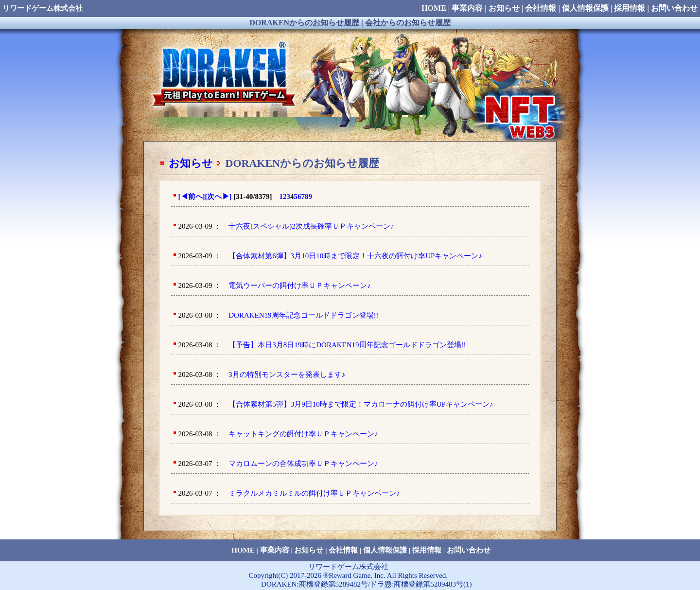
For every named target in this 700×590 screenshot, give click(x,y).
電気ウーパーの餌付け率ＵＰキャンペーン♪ (300, 286)
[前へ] (192, 197)
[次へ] (219, 197)
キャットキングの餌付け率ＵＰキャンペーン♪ (303, 434)
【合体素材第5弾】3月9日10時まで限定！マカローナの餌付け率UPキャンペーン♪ (361, 404)
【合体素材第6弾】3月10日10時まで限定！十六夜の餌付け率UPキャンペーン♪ (355, 256)
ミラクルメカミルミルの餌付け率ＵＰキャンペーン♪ (314, 493)
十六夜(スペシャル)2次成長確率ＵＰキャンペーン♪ (311, 226)
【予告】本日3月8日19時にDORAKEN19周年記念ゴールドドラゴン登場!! (347, 345)
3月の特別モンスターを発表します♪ (287, 375)
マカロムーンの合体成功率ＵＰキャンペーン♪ (303, 464)
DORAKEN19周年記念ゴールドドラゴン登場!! (303, 315)
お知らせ (191, 163)
